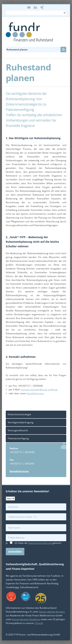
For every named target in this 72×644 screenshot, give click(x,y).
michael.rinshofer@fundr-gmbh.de (39, 390)
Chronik (39, 623)
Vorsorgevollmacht (18, 430)
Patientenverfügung (18, 438)
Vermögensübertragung (21, 422)
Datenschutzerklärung (40, 543)
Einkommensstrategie (19, 414)
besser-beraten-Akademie (26, 619)
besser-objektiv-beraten (52, 612)
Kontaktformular (35, 393)
